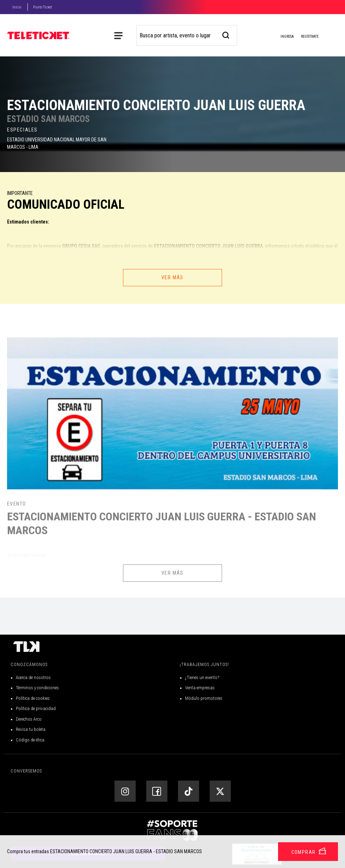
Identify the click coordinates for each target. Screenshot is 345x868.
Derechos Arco (29, 719)
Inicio (17, 7)
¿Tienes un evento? (202, 677)
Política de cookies (33, 698)
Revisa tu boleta (31, 729)
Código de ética (30, 740)
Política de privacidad (36, 708)
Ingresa (282, 37)
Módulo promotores (204, 698)
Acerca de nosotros (33, 677)
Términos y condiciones (37, 688)
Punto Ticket (42, 7)
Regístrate (310, 36)
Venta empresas (200, 688)
